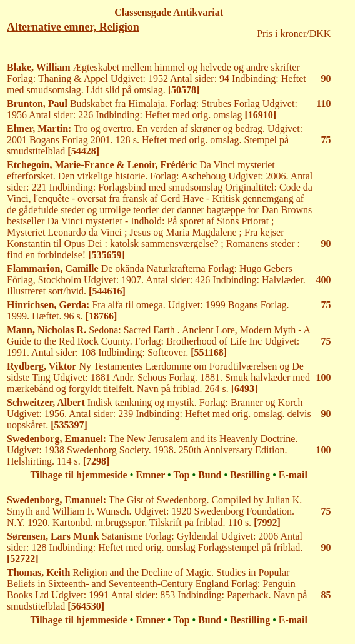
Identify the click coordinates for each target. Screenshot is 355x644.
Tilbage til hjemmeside (78, 475)
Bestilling (250, 475)
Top (181, 475)
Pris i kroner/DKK (294, 33)
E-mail (293, 475)
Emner (150, 475)
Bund (210, 475)
